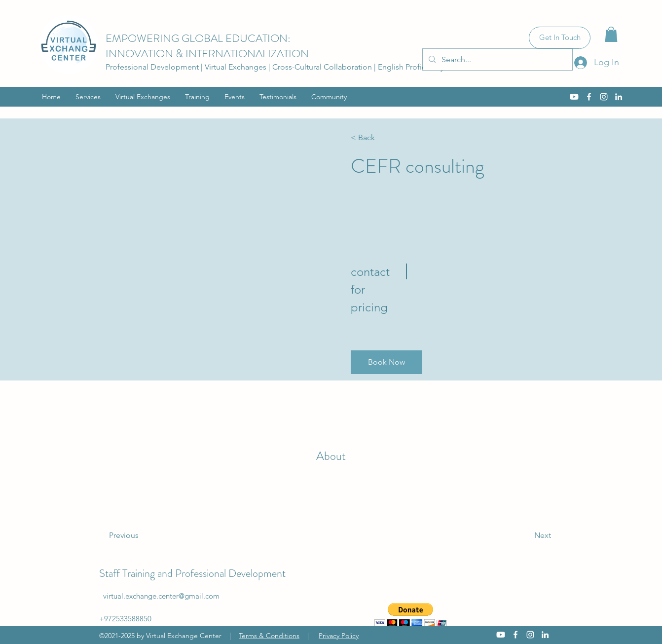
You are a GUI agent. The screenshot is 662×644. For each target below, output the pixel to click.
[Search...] (496, 60)
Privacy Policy (339, 636)
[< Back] (379, 138)
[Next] (524, 535)
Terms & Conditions (269, 636)
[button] (611, 34)
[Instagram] (604, 97)
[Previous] (137, 535)
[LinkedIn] (619, 97)
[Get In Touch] (560, 38)
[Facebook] (589, 97)
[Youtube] (574, 97)
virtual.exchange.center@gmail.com (161, 596)
